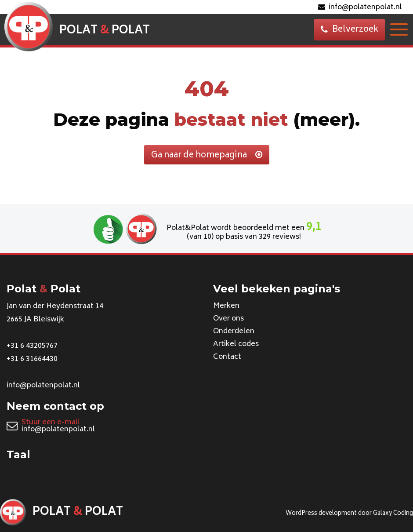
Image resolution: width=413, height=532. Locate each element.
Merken (226, 306)
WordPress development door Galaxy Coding (349, 514)
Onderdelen (234, 332)
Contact (227, 357)
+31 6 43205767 (32, 346)
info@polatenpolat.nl (360, 7)
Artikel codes (236, 344)
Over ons (228, 319)
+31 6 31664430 (32, 359)
